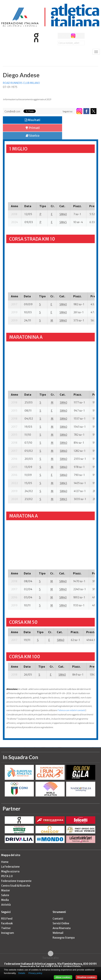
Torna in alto (50, 958)
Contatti (58, 919)
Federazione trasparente (16, 881)
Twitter (6, 928)
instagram (73, 36)
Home (5, 862)
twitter (67, 36)
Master (6, 890)
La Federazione (10, 867)
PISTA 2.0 (7, 876)
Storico (33, 136)
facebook (61, 36)
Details (22, 973)
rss (79, 36)
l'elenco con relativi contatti (71, 710)
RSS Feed (7, 919)
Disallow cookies (86, 977)
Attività (6, 905)
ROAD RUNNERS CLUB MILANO (21, 83)
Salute (5, 895)
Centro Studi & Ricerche (16, 886)
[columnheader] (15, 206)
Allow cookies (63, 977)
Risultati (32, 120)
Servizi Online (61, 923)
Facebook (7, 923)
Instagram (8, 933)
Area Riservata (62, 928)
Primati (33, 128)
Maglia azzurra (10, 871)
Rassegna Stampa (64, 938)
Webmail (58, 933)
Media (5, 900)
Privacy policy (35, 973)
